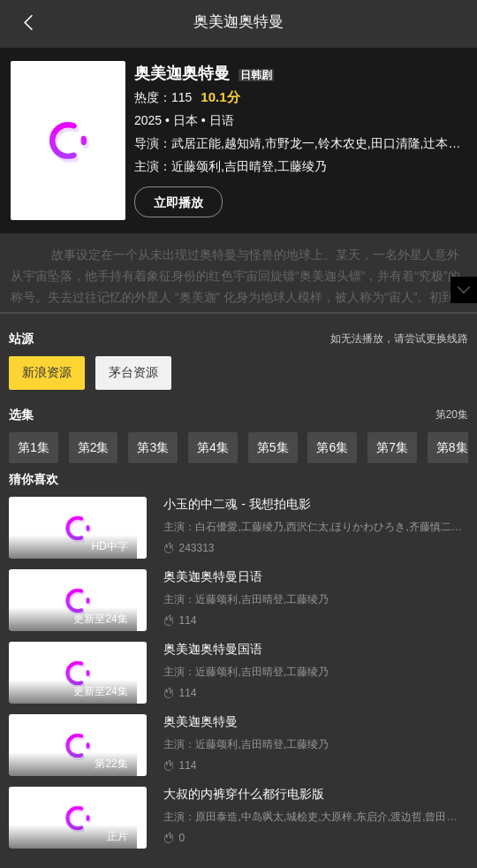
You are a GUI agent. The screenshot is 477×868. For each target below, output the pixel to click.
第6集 (332, 447)
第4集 (213, 447)
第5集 (273, 447)
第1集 (34, 447)
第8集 (452, 447)
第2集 (94, 447)
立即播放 (178, 202)
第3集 (153, 447)
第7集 (392, 447)
